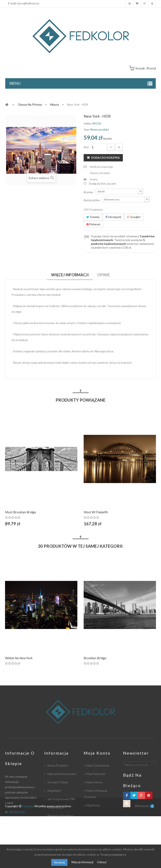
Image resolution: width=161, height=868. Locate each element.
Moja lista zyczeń (137, 4)
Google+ (134, 217)
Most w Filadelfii (96, 512)
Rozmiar (89, 192)
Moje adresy (94, 782)
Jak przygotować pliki (61, 799)
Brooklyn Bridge (95, 658)
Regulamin (54, 791)
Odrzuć (102, 862)
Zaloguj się (152, 4)
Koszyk (145, 4)
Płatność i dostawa (60, 816)
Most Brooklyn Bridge (21, 512)
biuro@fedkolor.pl (28, 3)
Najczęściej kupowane (62, 774)
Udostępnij (113, 217)
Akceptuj (59, 862)
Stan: (87, 129)
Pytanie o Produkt (100, 173)
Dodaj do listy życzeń (102, 184)
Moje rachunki (96, 774)
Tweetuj (93, 217)
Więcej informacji (83, 862)
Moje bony (93, 805)
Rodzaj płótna (92, 200)
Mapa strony (55, 841)
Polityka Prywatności (61, 832)
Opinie (103, 275)
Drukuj (94, 179)
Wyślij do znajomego (101, 167)
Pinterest (93, 224)
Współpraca (55, 807)
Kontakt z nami (57, 782)
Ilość (86, 147)
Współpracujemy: (59, 824)
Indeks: (88, 123)
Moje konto (129, 4)
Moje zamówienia (98, 765)
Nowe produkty (57, 765)
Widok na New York (19, 658)
